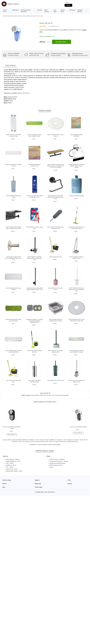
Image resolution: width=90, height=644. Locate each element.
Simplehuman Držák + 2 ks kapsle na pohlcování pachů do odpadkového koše (34, 321)
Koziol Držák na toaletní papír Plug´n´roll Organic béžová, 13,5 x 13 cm (13, 258)
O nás (69, 480)
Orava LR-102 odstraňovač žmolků (78, 427)
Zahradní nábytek (80, 11)
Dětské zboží (63, 11)
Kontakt (70, 484)
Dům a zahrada (47, 11)
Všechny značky (7, 480)
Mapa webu (38, 484)
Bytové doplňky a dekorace (26, 11)
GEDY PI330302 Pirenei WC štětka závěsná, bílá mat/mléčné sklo (76, 289)
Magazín (37, 480)
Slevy (4, 487)
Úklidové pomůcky (64, 395)
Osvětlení (72, 10)
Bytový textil (5, 11)
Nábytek (40, 10)
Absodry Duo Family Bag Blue (76, 196)
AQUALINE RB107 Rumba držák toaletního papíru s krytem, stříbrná (76, 166)
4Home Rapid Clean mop (56, 257)
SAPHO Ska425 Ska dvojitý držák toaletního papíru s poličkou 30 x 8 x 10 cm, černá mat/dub (55, 166)
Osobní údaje (39, 487)
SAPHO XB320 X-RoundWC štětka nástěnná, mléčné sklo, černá (34, 258)
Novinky (4, 484)
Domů (4, 16)
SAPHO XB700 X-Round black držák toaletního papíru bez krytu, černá (56, 197)
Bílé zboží (55, 11)
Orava (65, 30)
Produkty (8, 16)
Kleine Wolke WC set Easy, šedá (55, 380)
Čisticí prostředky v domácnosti (29, 16)
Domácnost (15, 10)
